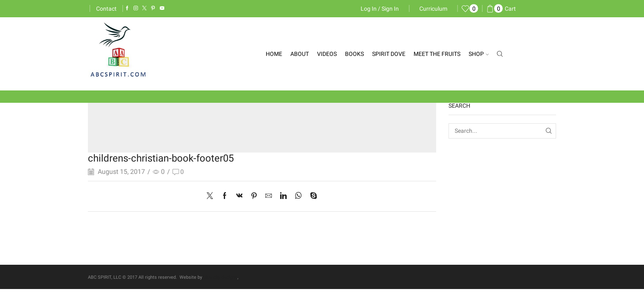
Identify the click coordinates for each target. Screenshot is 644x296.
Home (274, 54)
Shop (479, 54)
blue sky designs (220, 277)
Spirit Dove (389, 54)
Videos (327, 54)
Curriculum (433, 9)
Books (354, 54)
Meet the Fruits (437, 54)
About (300, 54)
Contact (106, 9)
